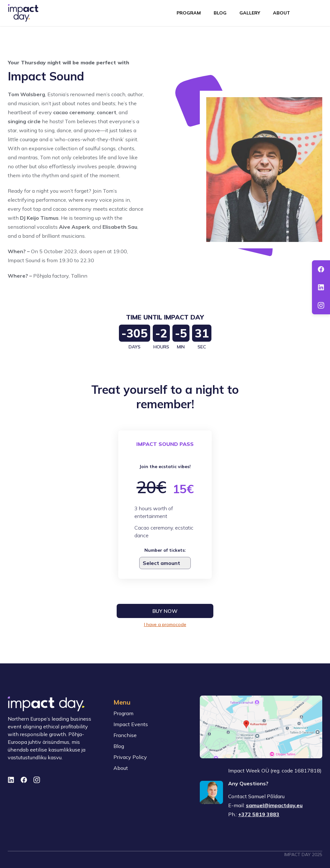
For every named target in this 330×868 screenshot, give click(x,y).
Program (189, 13)
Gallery (250, 13)
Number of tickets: (165, 550)
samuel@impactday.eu (274, 805)
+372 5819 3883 (259, 814)
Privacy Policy (130, 757)
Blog (220, 13)
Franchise (125, 735)
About (281, 13)
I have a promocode (165, 624)
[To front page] (23, 13)
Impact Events (131, 724)
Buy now (165, 611)
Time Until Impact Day (165, 317)
